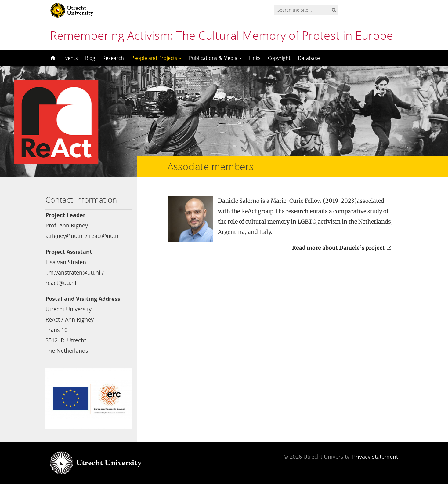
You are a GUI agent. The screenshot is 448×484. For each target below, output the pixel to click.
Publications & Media (215, 58)
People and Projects (156, 58)
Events (70, 58)
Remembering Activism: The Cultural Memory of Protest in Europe (222, 35)
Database (309, 58)
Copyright (279, 58)
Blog (90, 58)
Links (255, 58)
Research (113, 58)
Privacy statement (375, 457)
